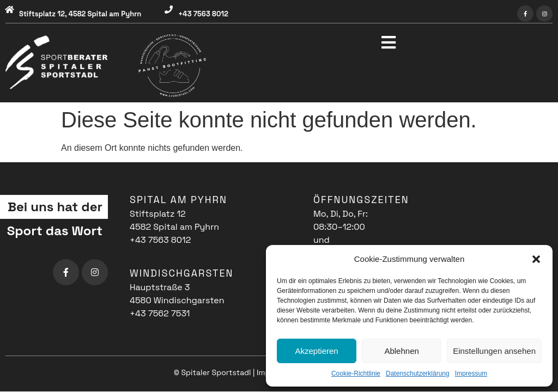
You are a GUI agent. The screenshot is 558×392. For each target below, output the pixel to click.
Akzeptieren (316, 351)
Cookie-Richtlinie (356, 373)
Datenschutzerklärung (418, 373)
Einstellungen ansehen (494, 351)
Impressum (471, 373)
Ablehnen (401, 351)
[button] (536, 259)
